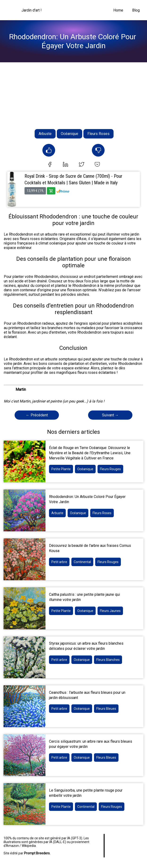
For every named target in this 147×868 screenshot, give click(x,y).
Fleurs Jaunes (110, 611)
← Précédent (37, 415)
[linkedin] (65, 165)
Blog (136, 10)
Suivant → (110, 415)
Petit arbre (59, 562)
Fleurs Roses (98, 134)
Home (118, 10)
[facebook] (50, 165)
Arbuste (45, 134)
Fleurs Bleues (106, 709)
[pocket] (97, 165)
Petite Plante (61, 469)
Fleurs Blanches (108, 660)
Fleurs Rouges (110, 469)
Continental (82, 562)
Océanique (69, 134)
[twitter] (82, 165)
